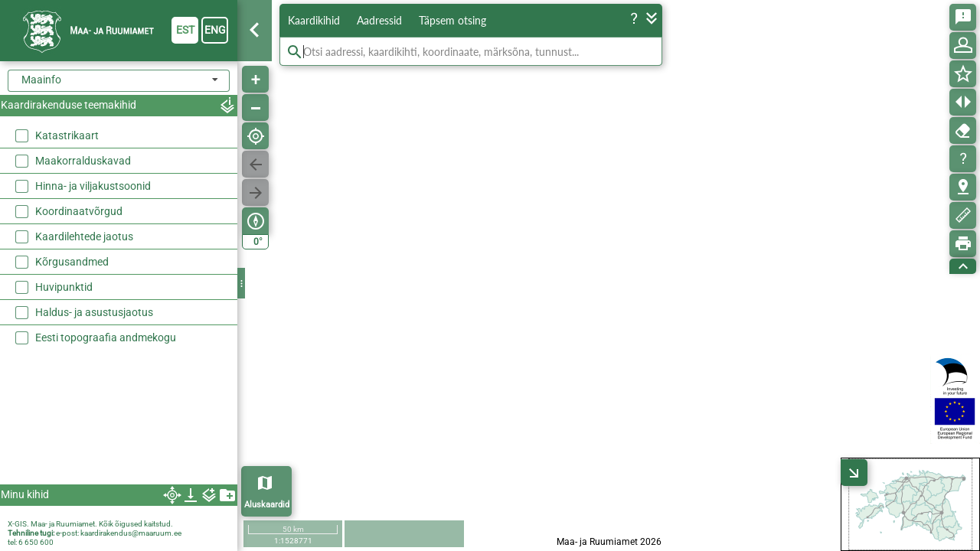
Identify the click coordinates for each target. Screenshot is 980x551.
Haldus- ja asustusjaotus (94, 312)
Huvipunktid (64, 287)
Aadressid (379, 20)
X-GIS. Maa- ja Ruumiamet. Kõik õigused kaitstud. (90, 524)
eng (215, 30)
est (185, 30)
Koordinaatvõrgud (79, 211)
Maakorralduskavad (83, 161)
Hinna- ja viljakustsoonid (93, 186)
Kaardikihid (314, 20)
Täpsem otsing (452, 20)
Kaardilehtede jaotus (84, 236)
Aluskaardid (267, 505)
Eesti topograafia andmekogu (106, 337)
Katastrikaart (67, 135)
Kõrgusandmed (72, 262)
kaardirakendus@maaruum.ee (131, 533)
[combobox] (119, 81)
